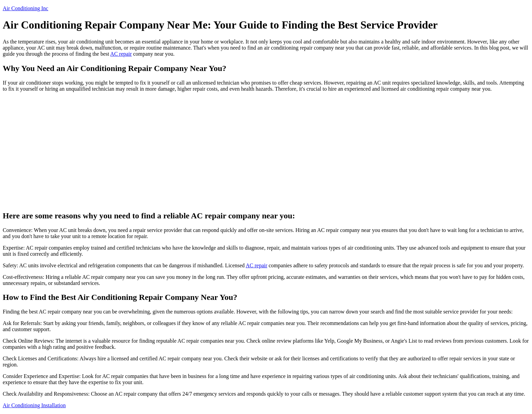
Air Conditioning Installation (34, 405)
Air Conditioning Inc (25, 8)
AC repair (121, 54)
